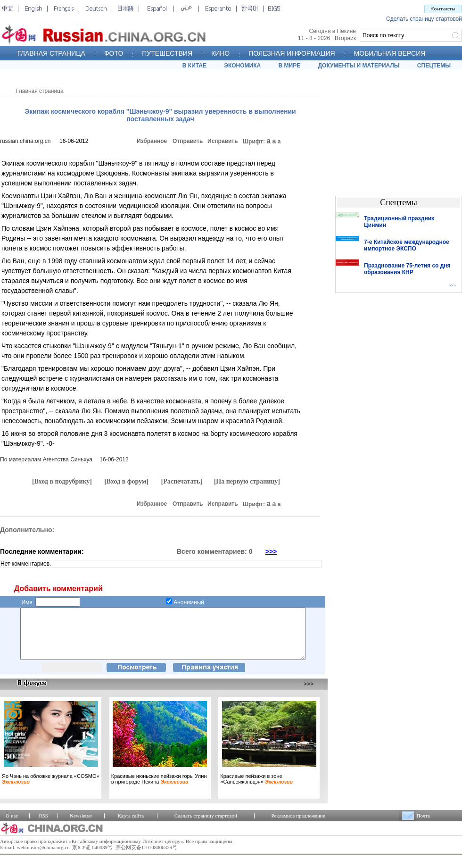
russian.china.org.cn (25, 141)
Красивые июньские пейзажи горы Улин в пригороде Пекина (159, 789)
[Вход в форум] (126, 481)
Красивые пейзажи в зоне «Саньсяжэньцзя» (256, 789)
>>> (271, 551)
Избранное (152, 141)
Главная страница (40, 91)
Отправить (188, 141)
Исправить (223, 141)
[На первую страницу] (247, 481)
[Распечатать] (181, 481)
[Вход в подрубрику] (62, 481)
